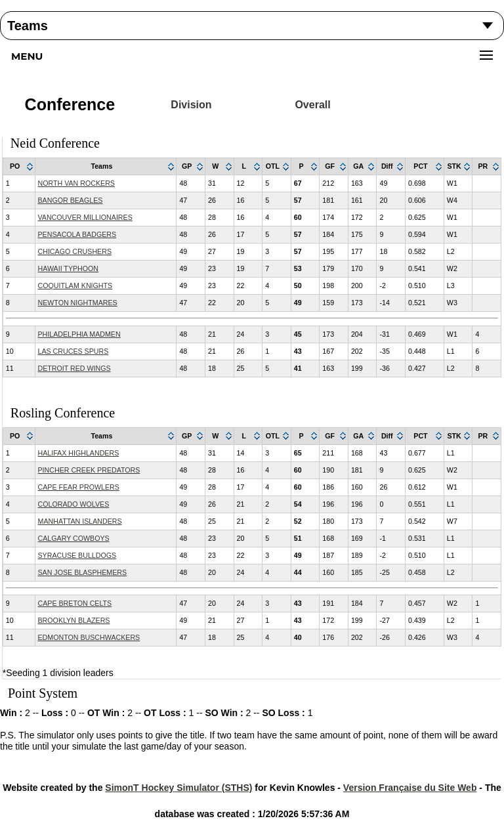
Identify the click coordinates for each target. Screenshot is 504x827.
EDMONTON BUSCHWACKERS (89, 637)
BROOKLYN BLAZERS (74, 620)
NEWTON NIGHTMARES (78, 303)
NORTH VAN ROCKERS (76, 183)
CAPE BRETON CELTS (75, 603)
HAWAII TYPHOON (69, 268)
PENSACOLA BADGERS (77, 234)
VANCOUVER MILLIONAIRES (85, 217)
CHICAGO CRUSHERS (75, 251)
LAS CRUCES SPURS (73, 351)
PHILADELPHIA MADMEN (79, 334)
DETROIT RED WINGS (74, 368)
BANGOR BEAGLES (71, 200)
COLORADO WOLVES (74, 504)
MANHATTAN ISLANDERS (80, 521)
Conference (70, 104)
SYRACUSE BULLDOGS (77, 555)
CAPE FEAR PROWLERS (79, 487)
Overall (312, 105)
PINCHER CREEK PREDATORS (89, 470)
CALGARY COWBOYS (74, 538)
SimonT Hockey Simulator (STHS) (178, 788)
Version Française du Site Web (410, 788)
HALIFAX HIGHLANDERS (79, 453)
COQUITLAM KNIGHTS (75, 286)
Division (191, 105)
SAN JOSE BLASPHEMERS (83, 572)
